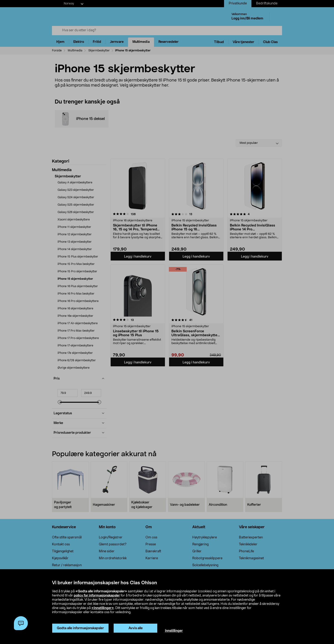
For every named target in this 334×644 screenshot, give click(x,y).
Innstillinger (174, 631)
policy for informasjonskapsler (97, 596)
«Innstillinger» (103, 608)
